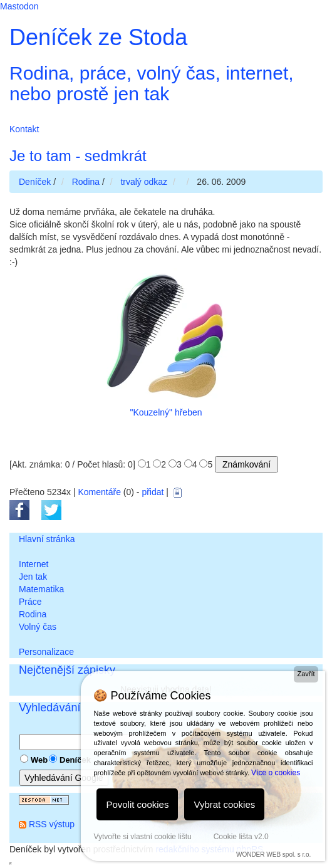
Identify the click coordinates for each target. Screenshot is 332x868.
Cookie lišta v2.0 (241, 837)
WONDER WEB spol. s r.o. (273, 855)
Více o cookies (276, 773)
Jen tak (33, 577)
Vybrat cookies (224, 804)
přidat (153, 492)
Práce (30, 602)
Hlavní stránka (47, 539)
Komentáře (99, 492)
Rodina (33, 614)
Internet (34, 564)
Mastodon (19, 6)
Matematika (41, 589)
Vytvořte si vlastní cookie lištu (142, 837)
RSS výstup (52, 824)
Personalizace (46, 652)
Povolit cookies (137, 804)
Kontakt (24, 129)
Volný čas (38, 627)
